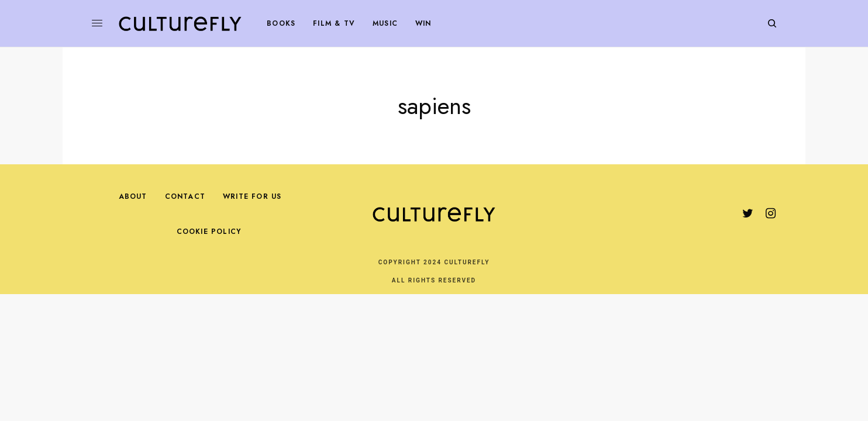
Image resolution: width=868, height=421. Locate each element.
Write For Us (252, 196)
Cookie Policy (209, 232)
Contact (185, 196)
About (133, 196)
